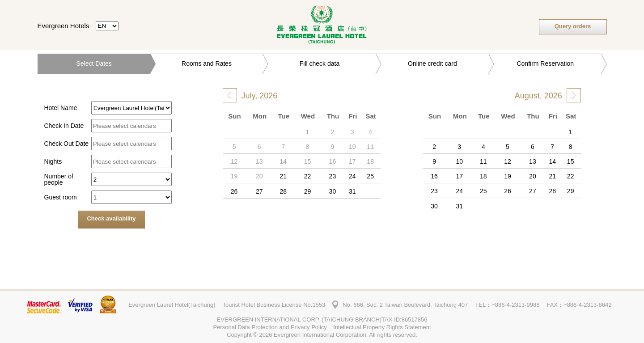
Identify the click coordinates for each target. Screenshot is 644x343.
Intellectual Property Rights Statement (382, 327)
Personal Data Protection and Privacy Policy (270, 327)
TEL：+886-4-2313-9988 (507, 305)
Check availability (111, 218)
